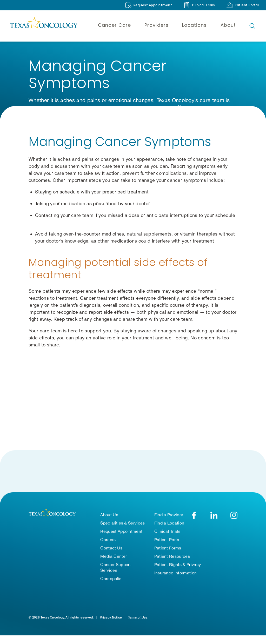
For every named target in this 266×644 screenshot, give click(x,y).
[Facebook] (194, 518)
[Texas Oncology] (44, 26)
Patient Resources (172, 559)
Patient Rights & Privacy (178, 567)
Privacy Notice (111, 620)
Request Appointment (121, 534)
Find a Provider (169, 517)
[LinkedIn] (214, 518)
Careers (108, 542)
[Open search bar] (252, 26)
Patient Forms (168, 551)
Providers (157, 25)
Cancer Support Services (115, 570)
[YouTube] (234, 518)
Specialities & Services (122, 526)
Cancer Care (114, 25)
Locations (195, 25)
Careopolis (111, 581)
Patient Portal (167, 542)
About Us (109, 517)
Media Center (114, 559)
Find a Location (169, 526)
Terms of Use (138, 620)
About (228, 25)
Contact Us (111, 551)
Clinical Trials (167, 534)
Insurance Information (176, 575)
